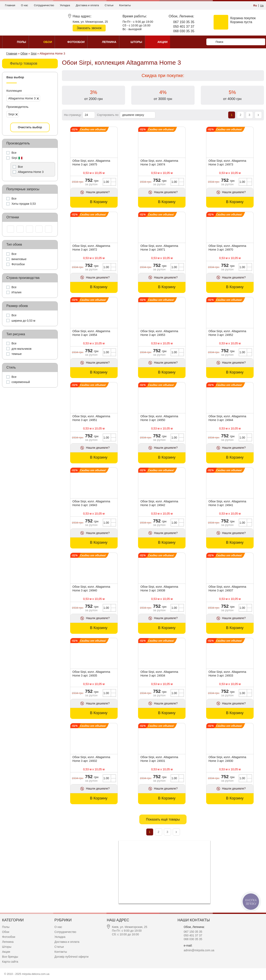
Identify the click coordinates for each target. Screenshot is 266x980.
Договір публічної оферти (72, 957)
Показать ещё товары (163, 819)
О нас (24, 5)
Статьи (109, 5)
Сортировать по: (108, 115)
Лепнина (8, 942)
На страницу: (73, 115)
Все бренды (10, 957)
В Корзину (99, 202)
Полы (6, 927)
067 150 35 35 (184, 22)
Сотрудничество (44, 5)
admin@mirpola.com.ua (199, 950)
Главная (10, 5)
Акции (6, 952)
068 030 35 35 (184, 31)
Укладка (65, 5)
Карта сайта (10, 962)
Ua (262, 5)
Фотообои (9, 937)
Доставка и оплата (87, 5)
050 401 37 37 (184, 27)
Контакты (125, 5)
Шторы (7, 947)
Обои (6, 932)
